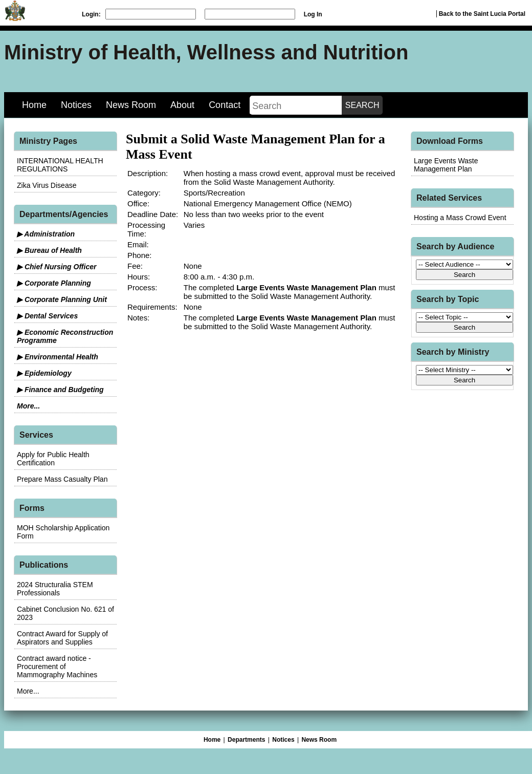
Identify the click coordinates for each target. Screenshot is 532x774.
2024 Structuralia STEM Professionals (55, 589)
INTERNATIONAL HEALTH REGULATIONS (60, 165)
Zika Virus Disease (47, 185)
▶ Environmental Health (58, 357)
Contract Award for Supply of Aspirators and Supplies (62, 638)
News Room (131, 105)
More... (28, 406)
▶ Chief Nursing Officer (57, 267)
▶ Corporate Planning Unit (62, 299)
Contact (225, 105)
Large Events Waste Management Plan (446, 165)
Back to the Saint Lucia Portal (482, 14)
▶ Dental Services (47, 316)
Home (34, 105)
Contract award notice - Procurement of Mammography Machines (57, 666)
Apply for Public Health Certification (53, 459)
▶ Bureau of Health (49, 250)
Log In (313, 14)
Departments (246, 740)
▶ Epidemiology (44, 373)
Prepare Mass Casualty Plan (62, 479)
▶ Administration (46, 234)
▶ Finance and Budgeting (60, 390)
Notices (76, 105)
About (182, 105)
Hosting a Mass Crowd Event (460, 218)
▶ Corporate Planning (54, 283)
